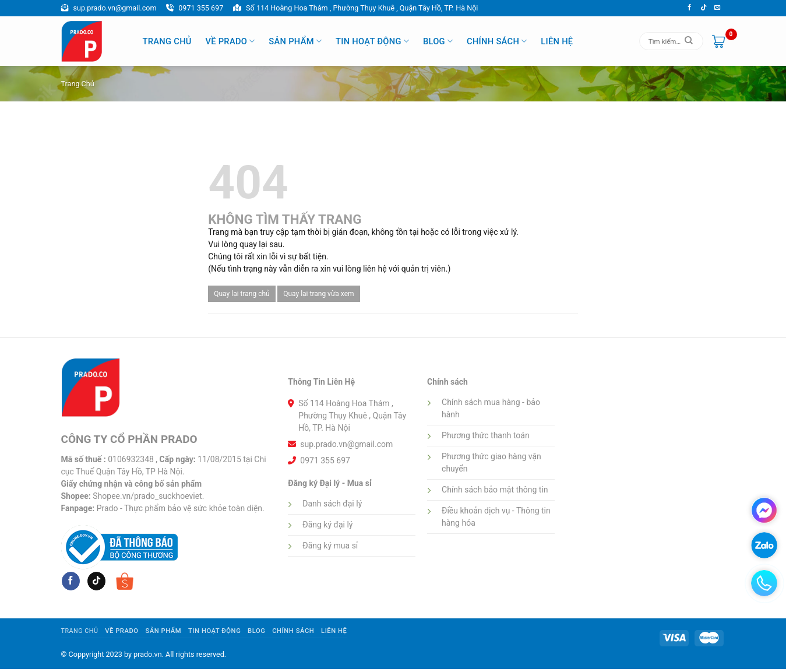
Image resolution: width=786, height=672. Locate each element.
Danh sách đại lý (332, 504)
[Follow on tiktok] (704, 8)
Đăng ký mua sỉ (330, 546)
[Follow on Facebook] (690, 8)
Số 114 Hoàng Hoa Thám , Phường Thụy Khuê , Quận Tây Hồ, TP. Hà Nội (355, 8)
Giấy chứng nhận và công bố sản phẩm (132, 484)
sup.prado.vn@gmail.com (109, 8)
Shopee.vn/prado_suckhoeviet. (148, 496)
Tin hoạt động (372, 41)
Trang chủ (78, 84)
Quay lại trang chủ (242, 294)
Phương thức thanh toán (486, 435)
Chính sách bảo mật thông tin (495, 490)
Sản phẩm (295, 41)
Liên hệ (557, 41)
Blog (438, 41)
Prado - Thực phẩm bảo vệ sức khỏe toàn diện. (181, 508)
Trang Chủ (167, 41)
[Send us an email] (718, 8)
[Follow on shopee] (125, 581)
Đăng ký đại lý (327, 525)
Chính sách (497, 41)
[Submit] (688, 41)
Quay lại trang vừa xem (318, 294)
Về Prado (230, 41)
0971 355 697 (195, 8)
